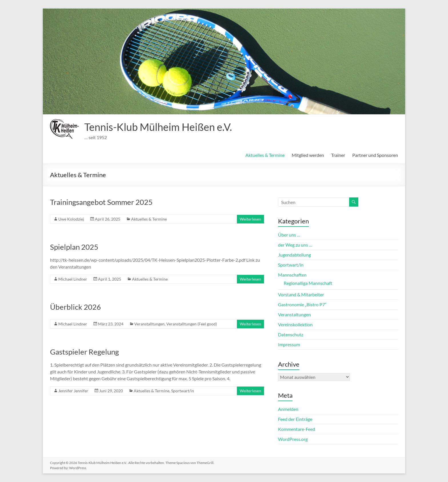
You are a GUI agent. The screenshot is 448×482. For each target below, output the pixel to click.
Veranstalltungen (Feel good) (192, 324)
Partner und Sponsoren (375, 155)
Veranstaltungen (294, 314)
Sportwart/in (183, 391)
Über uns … (289, 235)
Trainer (338, 155)
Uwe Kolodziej (71, 219)
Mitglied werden (308, 155)
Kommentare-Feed (297, 429)
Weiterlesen (250, 219)
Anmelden (288, 409)
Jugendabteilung (294, 255)
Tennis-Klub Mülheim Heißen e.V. (158, 127)
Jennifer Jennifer (73, 391)
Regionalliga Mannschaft (308, 283)
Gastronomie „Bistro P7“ (302, 304)
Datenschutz (291, 334)
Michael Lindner (73, 279)
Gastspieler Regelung (84, 352)
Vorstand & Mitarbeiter (301, 294)
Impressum (289, 344)
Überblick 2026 (75, 307)
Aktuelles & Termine (265, 155)
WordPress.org (293, 439)
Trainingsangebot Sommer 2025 (101, 202)
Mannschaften (292, 275)
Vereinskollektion (295, 324)
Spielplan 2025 (74, 247)
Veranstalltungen (149, 324)
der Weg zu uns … (295, 245)
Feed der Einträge (295, 419)
